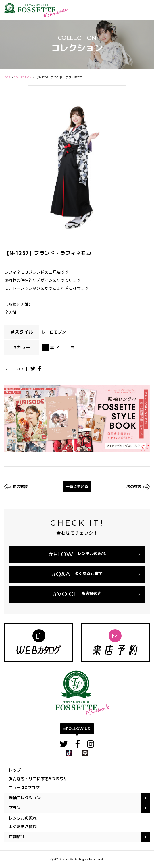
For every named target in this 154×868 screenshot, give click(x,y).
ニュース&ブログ (24, 788)
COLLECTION (23, 77)
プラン (15, 808)
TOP (7, 77)
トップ (15, 770)
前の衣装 (16, 487)
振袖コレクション (25, 798)
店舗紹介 (17, 837)
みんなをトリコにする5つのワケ (38, 779)
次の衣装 (138, 487)
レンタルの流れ (23, 818)
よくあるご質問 (23, 827)
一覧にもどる (77, 486)
